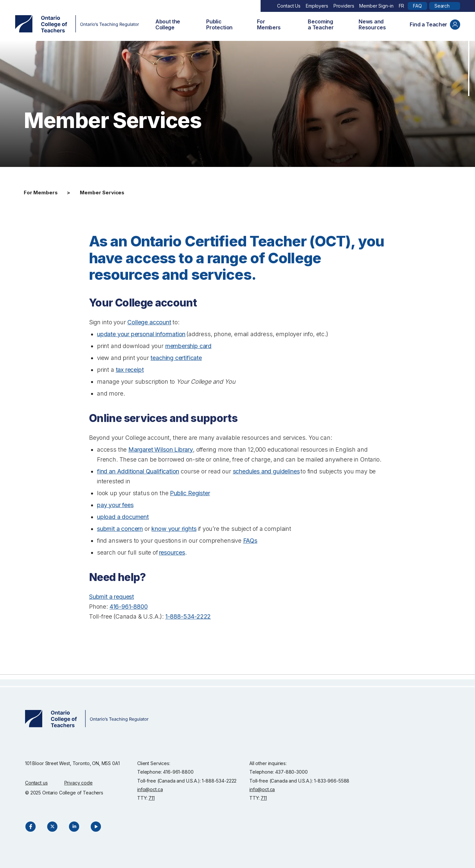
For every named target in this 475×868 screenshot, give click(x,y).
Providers (344, 6)
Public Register (190, 493)
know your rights (174, 529)
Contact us (36, 783)
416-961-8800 (129, 607)
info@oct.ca (150, 789)
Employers (317, 6)
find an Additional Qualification (138, 471)
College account (149, 322)
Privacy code (79, 783)
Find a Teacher (435, 25)
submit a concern (120, 529)
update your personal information (141, 334)
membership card (188, 346)
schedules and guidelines (266, 471)
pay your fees (115, 505)
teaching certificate (176, 358)
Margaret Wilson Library (161, 450)
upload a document (123, 517)
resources (172, 552)
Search (442, 6)
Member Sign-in (376, 6)
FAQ (417, 6)
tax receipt (130, 370)
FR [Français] (402, 6)
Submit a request (111, 597)
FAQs (250, 541)
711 (152, 798)
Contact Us (289, 6)
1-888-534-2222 (188, 616)
